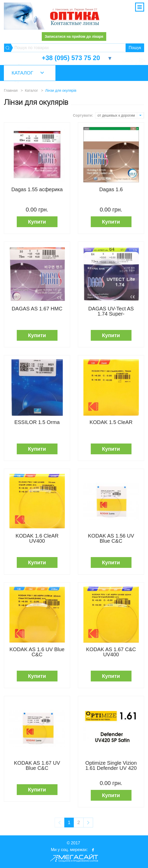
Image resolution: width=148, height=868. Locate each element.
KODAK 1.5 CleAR (111, 422)
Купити (37, 222)
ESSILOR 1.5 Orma (37, 422)
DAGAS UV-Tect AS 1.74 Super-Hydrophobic (111, 311)
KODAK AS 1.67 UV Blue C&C (37, 765)
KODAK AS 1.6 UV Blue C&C (37, 652)
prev (60, 823)
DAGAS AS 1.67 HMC (37, 309)
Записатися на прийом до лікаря (74, 36)
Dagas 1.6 (111, 190)
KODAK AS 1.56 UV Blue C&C (111, 538)
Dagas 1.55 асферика (37, 190)
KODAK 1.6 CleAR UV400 (37, 538)
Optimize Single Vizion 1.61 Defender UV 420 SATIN (111, 765)
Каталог (22, 73)
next (88, 823)
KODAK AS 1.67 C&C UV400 (111, 652)
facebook (93, 850)
